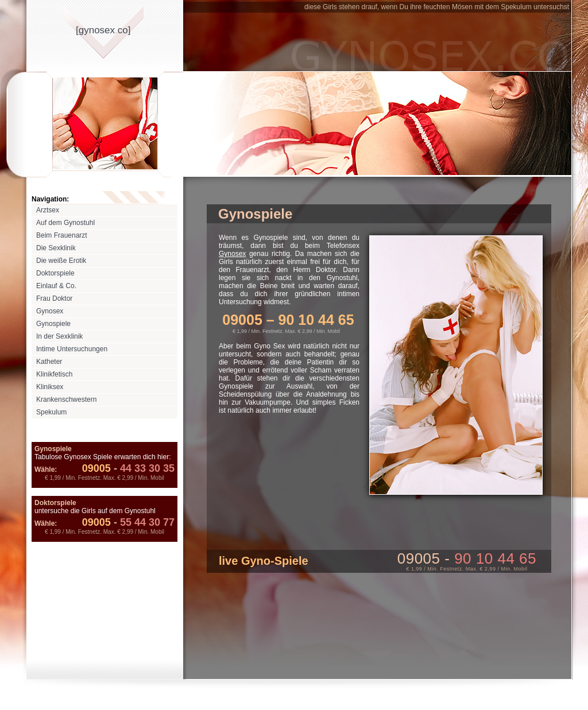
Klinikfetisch (54, 374)
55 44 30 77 (143, 522)
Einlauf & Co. (56, 286)
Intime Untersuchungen (72, 349)
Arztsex (48, 210)
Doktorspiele (55, 273)
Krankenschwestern (66, 399)
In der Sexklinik (59, 336)
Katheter (49, 362)
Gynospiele (53, 324)
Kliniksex (50, 387)
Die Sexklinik (56, 248)
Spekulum (51, 412)
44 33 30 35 (143, 468)
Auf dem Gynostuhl (65, 223)
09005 (96, 468)
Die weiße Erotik (61, 261)
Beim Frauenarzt (62, 235)
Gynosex (50, 311)
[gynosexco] (103, 30)
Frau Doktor (54, 298)
